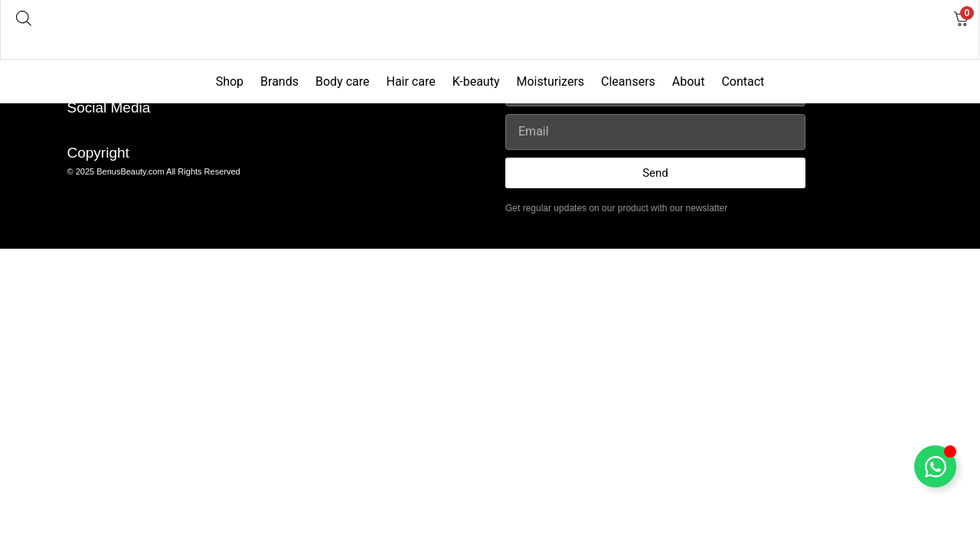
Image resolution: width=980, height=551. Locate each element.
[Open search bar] (24, 18)
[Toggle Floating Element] (935, 466)
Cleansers (628, 82)
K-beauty (476, 82)
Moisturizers (550, 82)
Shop (230, 82)
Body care (343, 82)
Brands (279, 82)
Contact (743, 82)
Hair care (410, 82)
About (689, 82)
